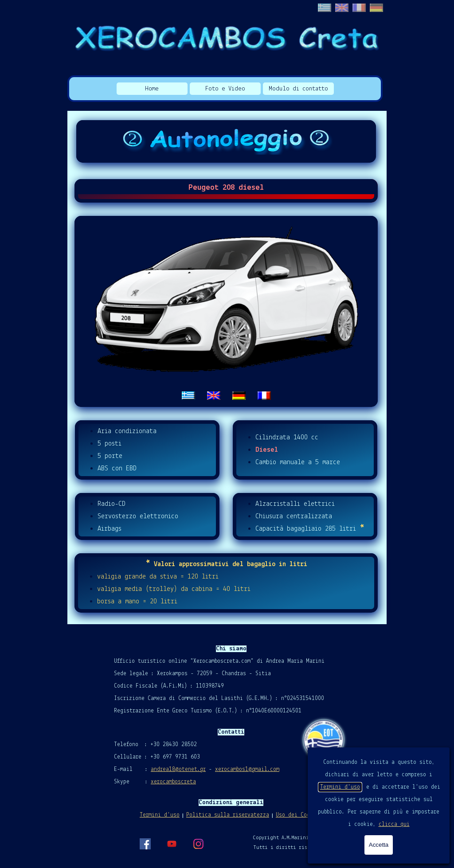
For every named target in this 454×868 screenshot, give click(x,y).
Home (152, 89)
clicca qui (394, 824)
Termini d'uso (340, 787)
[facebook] (145, 844)
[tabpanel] (226, 311)
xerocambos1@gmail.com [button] (247, 769)
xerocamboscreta (173, 782)
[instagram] (198, 844)
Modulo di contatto (298, 89)
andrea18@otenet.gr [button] (178, 769)
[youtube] (172, 844)
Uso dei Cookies (299, 815)
